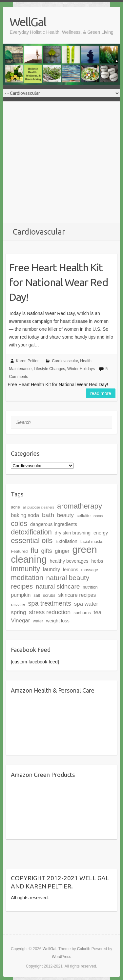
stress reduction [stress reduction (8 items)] (50, 612)
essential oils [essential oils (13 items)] (32, 541)
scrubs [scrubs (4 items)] (49, 595)
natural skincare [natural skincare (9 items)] (58, 586)
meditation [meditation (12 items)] (27, 578)
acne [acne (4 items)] (15, 507)
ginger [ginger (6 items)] (62, 551)
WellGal (28, 22)
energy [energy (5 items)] (101, 533)
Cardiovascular (65, 361)
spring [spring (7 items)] (18, 612)
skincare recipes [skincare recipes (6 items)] (77, 595)
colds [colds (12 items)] (19, 524)
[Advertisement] (61, 162)
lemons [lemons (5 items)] (71, 570)
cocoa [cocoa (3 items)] (98, 516)
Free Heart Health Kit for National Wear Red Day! (59, 282)
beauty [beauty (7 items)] (65, 515)
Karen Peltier (27, 361)
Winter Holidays (81, 369)
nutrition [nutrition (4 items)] (90, 587)
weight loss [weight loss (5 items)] (58, 621)
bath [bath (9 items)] (48, 515)
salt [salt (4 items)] (37, 595)
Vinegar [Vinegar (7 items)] (20, 621)
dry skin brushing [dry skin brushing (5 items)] (73, 533)
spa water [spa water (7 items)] (86, 604)
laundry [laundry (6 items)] (51, 569)
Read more (101, 393)
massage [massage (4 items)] (90, 570)
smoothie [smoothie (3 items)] (18, 604)
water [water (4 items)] (38, 621)
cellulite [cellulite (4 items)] (84, 516)
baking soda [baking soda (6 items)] (25, 515)
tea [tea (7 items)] (98, 612)
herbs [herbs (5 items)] (97, 561)
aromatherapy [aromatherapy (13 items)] (80, 506)
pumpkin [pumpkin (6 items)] (21, 595)
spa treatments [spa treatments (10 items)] (49, 603)
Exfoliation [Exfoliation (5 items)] (66, 541)
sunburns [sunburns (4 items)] (82, 613)
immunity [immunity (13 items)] (25, 569)
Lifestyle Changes (49, 369)
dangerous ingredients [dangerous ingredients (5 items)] (54, 524)
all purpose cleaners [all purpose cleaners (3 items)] (39, 507)
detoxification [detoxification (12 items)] (31, 532)
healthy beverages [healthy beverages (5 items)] (69, 561)
